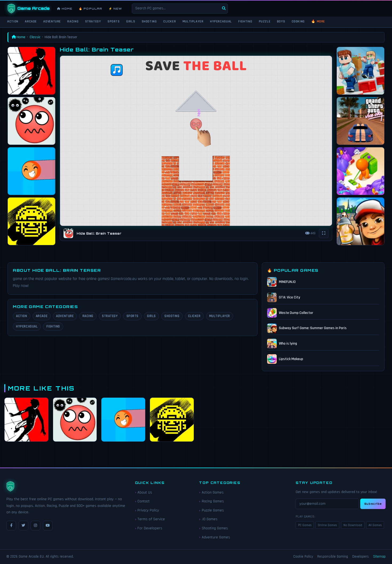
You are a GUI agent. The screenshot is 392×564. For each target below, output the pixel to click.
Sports (114, 21)
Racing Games (213, 501)
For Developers (150, 528)
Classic (35, 37)
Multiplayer (193, 21)
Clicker (170, 21)
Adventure (52, 21)
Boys (281, 21)
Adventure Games (216, 537)
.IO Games (210, 519)
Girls (131, 21)
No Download (353, 525)
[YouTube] (48, 526)
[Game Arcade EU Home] (29, 9)
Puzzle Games (213, 510)
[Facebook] (11, 526)
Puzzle (265, 21)
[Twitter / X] (23, 526)
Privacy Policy (148, 510)
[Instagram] (35, 526)
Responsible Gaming (333, 557)
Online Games (327, 525)
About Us (145, 492)
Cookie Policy (303, 557)
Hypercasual (221, 21)
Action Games (213, 492)
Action (13, 21)
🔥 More (318, 21)
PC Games (305, 525)
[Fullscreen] (324, 233)
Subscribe (373, 504)
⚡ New (115, 9)
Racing (73, 21)
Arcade (31, 21)
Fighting (245, 21)
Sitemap (379, 557)
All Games (375, 525)
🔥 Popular (90, 9)
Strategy (93, 21)
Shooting (149, 21)
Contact (144, 501)
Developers (361, 557)
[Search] (224, 9)
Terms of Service (151, 519)
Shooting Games (215, 528)
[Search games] (180, 9)
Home (65, 9)
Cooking (298, 21)
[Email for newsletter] (327, 504)
